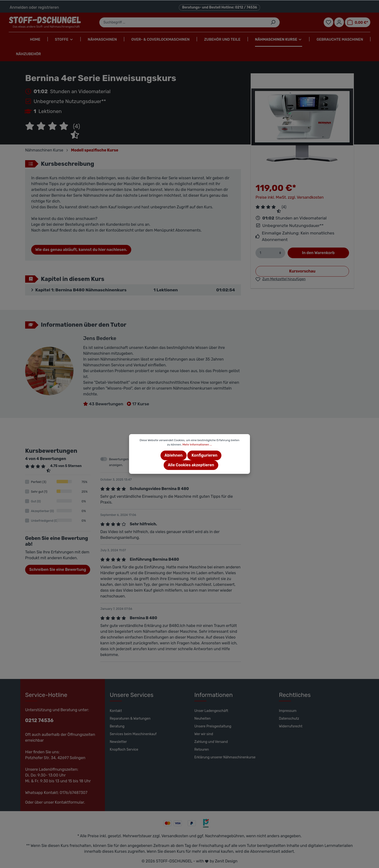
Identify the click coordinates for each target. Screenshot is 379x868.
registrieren (48, 7)
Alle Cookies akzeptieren (191, 465)
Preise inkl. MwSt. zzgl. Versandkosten (290, 197)
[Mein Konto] (339, 22)
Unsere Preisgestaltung (213, 726)
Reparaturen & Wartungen (130, 719)
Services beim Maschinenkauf (133, 734)
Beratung (117, 726)
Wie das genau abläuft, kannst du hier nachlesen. (81, 250)
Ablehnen (174, 455)
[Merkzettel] (328, 22)
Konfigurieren (204, 455)
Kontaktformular (69, 802)
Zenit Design (226, 861)
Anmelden (19, 7)
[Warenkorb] (358, 22)
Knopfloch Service (124, 750)
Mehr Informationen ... (197, 445)
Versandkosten (175, 836)
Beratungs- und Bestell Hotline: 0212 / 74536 (219, 7)
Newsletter (118, 742)
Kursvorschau (302, 271)
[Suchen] (273, 22)
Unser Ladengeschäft (211, 711)
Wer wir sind (204, 734)
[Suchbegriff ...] (183, 22)
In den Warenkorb (318, 253)
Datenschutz (289, 719)
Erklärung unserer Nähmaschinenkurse (225, 757)
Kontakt (116, 711)
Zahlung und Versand (211, 742)
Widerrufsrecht (291, 726)
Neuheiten (203, 719)
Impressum (288, 711)
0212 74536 (39, 720)
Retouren (202, 750)
